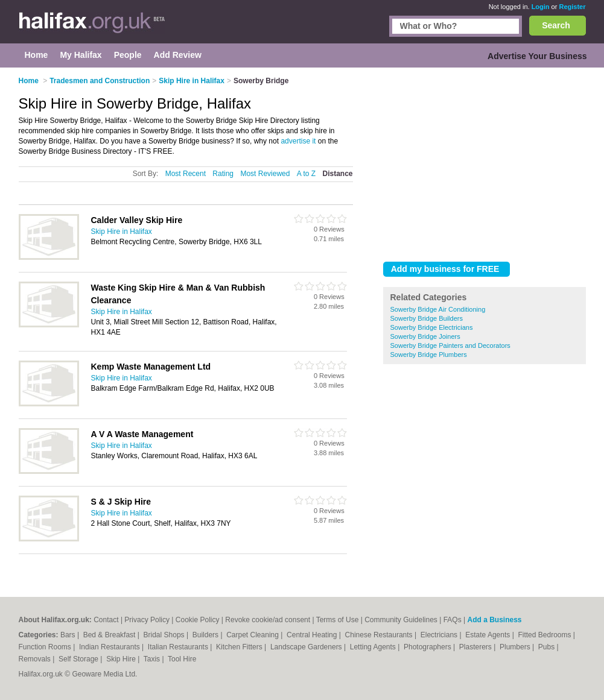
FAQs (453, 620)
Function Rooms (46, 647)
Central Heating (313, 635)
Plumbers (516, 647)
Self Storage (79, 659)
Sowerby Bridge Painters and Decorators (450, 345)
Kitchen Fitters (240, 647)
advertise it (298, 141)
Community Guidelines (401, 620)
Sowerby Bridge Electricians (432, 327)
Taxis (153, 659)
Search (556, 25)
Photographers (428, 647)
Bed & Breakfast (110, 635)
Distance (337, 174)
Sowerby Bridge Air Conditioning (438, 309)
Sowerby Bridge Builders (427, 318)
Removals (36, 659)
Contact (106, 620)
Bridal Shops (165, 635)
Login (541, 7)
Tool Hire (182, 659)
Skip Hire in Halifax (122, 232)
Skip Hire (122, 659)
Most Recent (186, 174)
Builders (207, 635)
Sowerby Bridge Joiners (425, 336)
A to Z (306, 174)
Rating (223, 174)
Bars (69, 635)
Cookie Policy (198, 620)
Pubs (548, 647)
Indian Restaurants (110, 647)
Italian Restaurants (179, 647)
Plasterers (476, 647)
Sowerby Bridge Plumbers (429, 355)
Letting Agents (374, 647)
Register (572, 7)
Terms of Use (338, 620)
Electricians (440, 635)
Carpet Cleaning (253, 635)
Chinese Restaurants (380, 635)
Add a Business (494, 620)
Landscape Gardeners (307, 647)
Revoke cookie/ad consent (268, 620)
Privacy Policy (147, 620)
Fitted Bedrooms (545, 635)
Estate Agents (488, 635)
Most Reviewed (265, 174)
